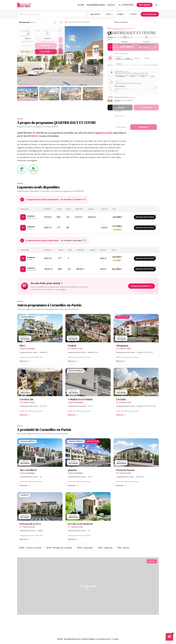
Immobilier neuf (23, 22)
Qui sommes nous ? (104, 639)
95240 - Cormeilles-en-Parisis (56, 22)
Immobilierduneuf (24, 5)
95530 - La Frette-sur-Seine (30, 548)
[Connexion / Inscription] (156, 5)
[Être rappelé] (145, 5)
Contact (116, 639)
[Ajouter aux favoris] (22, 31)
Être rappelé (146, 107)
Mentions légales (89, 639)
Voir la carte (88, 586)
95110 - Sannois (123, 548)
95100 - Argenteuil (105, 548)
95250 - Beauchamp (85, 548)
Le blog (111, 5)
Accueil (81, 5)
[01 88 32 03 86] (126, 5)
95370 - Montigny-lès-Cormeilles (59, 548)
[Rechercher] (150, 14)
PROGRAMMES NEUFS (96, 5)
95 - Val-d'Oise (36, 22)
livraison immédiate (151, 65)
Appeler (120, 107)
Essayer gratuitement (141, 286)
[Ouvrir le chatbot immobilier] (169, 637)
